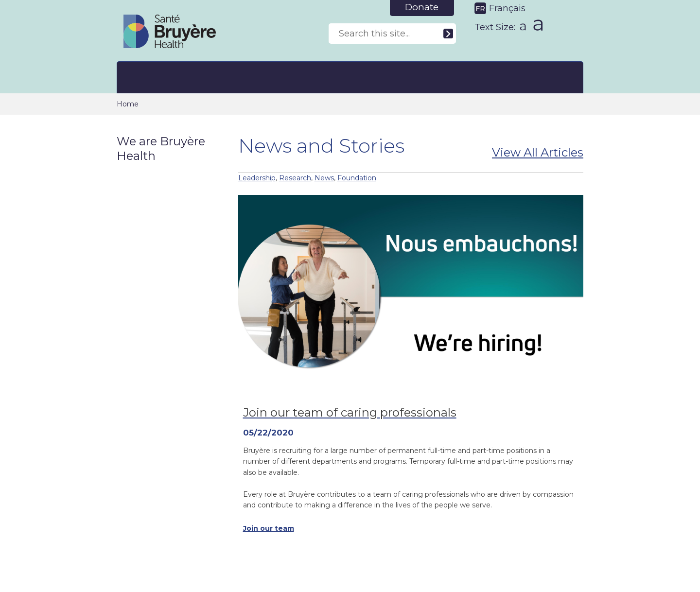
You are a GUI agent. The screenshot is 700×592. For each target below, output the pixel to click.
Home (128, 104)
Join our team (269, 528)
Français (507, 8)
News (324, 178)
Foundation (357, 178)
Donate (422, 7)
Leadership (257, 178)
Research (295, 178)
